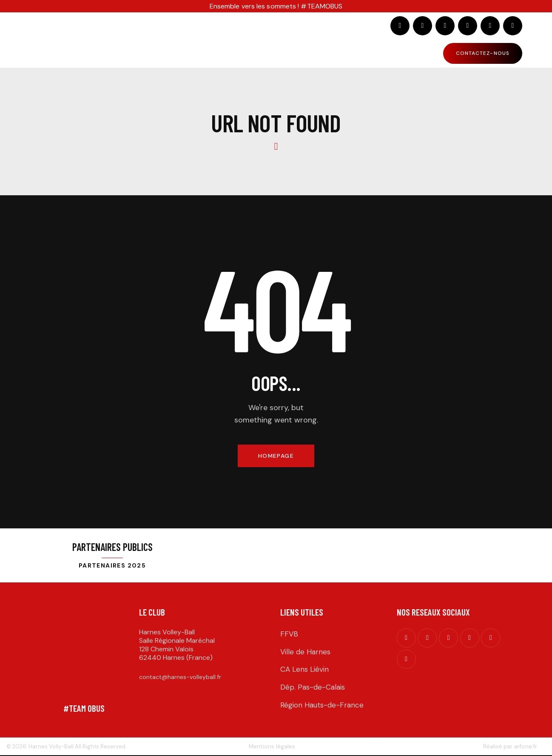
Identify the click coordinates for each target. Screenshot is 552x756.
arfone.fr (525, 747)
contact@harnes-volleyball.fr (180, 678)
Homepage (276, 456)
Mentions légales (272, 747)
